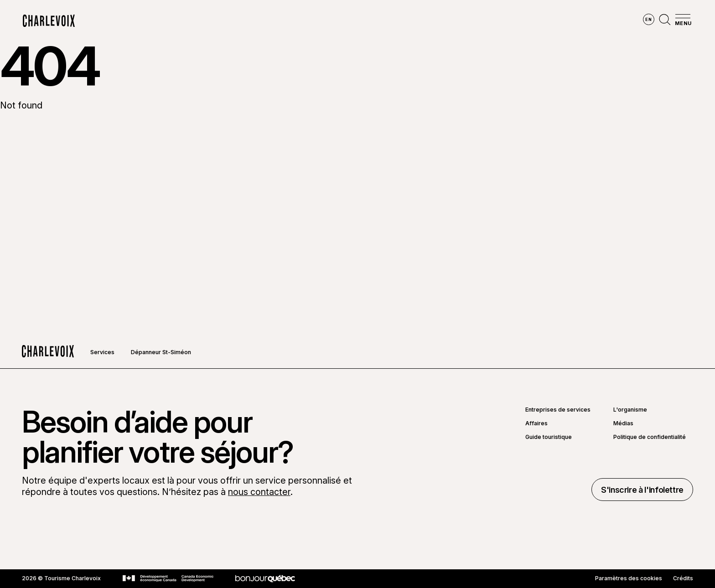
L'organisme (630, 410)
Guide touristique (549, 437)
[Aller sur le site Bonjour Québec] (265, 579)
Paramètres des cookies (629, 578)
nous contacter (259, 492)
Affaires (536, 423)
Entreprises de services (558, 410)
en (648, 19)
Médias (623, 423)
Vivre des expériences (419, 21)
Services (102, 352)
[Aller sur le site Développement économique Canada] (168, 578)
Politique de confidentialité (650, 437)
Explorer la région (244, 21)
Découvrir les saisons (329, 21)
